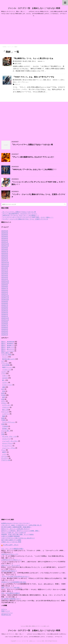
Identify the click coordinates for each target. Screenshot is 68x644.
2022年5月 (5, 253)
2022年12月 (5, 244)
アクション (25, 82)
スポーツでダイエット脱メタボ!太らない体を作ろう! (18, 538)
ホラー (3, 401)
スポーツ (5, 376)
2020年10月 (5, 283)
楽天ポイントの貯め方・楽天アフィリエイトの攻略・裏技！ (20, 531)
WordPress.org (6, 615)
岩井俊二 (5, 429)
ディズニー (5, 458)
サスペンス (5, 412)
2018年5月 (5, 329)
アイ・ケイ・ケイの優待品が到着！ (13, 549)
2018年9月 (5, 322)
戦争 (3, 393)
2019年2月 (5, 314)
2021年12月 (5, 262)
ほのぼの (5, 378)
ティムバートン (7, 446)
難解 (30, 61)
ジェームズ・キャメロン (10, 441)
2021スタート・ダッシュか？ (11, 565)
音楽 (4, 391)
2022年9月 (5, 248)
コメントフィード (7, 613)
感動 (4, 387)
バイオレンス (6, 370)
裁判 (26, 61)
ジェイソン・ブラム (9, 448)
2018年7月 (5, 326)
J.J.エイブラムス (8, 443)
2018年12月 (5, 318)
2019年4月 (5, 311)
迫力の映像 (28, 80)
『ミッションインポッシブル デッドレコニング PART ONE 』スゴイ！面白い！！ (27, 217)
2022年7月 (5, 251)
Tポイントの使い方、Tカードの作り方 (14, 533)
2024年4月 (5, 231)
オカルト (4, 403)
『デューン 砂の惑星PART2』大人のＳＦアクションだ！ (33, 157)
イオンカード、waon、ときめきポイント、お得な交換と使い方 (21, 525)
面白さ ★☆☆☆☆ (8, 349)
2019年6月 (5, 307)
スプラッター (6, 405)
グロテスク (6, 407)
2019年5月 (5, 309)
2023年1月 (5, 242)
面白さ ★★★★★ (8, 342)
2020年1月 (5, 294)
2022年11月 (5, 246)
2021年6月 (5, 272)
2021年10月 (5, 266)
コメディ (4, 372)
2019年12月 (5, 296)
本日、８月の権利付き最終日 (11, 593)
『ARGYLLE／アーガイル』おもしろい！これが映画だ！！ (34, 169)
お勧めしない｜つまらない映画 (11, 542)
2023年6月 (5, 236)
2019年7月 (5, 305)
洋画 (3, 434)
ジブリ (4, 454)
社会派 (3, 395)
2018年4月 (5, 331)
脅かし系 (5, 410)
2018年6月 (5, 327)
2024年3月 (5, 233)
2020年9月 (5, 285)
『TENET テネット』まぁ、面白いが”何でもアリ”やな (34, 77)
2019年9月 (5, 301)
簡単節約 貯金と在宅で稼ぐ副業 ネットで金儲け (18, 534)
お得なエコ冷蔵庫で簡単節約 (11, 536)
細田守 (4, 452)
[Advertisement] (34, 31)
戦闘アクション (38, 80)
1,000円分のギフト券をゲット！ (12, 560)
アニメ (3, 450)
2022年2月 (5, 259)
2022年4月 (5, 255)
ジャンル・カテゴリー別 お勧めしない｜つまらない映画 (34, 8)
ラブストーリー (7, 385)
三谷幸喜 (5, 426)
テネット (18, 84)
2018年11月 (5, 320)
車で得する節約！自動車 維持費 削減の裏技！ (16, 527)
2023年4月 (5, 240)
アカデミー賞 (6, 460)
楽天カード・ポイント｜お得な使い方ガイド (15, 529)
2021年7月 (5, 270)
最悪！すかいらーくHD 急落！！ (12, 588)
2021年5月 (5, 274)
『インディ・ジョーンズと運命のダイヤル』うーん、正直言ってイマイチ (25, 219)
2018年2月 (5, 335)
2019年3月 (5, 313)
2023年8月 (5, 235)
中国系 (3, 420)
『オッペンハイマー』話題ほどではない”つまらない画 (32, 145)
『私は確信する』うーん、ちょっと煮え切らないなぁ (33, 58)
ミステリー (6, 414)
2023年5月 (5, 238)
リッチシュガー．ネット (11, 545)
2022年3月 (5, 257)
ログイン (4, 609)
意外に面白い (6, 353)
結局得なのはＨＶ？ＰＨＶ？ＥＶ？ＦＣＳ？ (15, 523)
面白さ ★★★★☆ (8, 343)
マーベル (4, 456)
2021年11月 (5, 264)
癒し (4, 380)
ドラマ (3, 373)
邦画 (3, 424)
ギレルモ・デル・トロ (9, 436)
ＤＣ (3, 432)
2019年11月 (5, 298)
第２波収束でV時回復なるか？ (11, 599)
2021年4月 (5, 275)
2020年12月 (5, 281)
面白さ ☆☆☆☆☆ (8, 351)
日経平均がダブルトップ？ (10, 554)
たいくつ (5, 357)
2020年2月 (5, 292)
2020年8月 (5, 287)
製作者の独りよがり (9, 359)
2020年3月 (5, 290)
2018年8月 (5, 324)
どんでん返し (6, 431)
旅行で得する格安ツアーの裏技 (11, 540)
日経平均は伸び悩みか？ (9, 571)
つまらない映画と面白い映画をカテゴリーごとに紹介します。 (35, 626)
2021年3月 (5, 277)
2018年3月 (5, 333)
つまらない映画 (6, 355)
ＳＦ (19, 82)
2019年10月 (5, 300)
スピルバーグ (6, 439)
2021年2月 (5, 279)
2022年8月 (5, 249)
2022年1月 (5, 261)
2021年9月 (5, 268)
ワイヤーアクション (9, 422)
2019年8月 (5, 303)
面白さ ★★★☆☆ (38, 61)
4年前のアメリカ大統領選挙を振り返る (14, 582)
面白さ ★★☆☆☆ (8, 347)
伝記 (3, 389)
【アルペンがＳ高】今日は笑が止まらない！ (15, 576)
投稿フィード (6, 611)
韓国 (3, 418)
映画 (20, 64)
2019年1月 (5, 316)
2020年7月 (5, 288)
